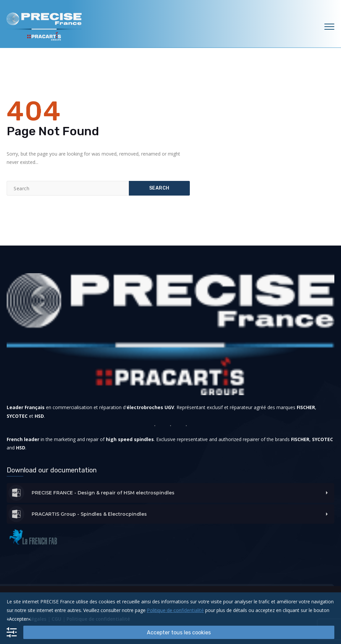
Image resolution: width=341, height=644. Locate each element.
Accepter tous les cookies (179, 633)
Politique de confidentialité (175, 610)
